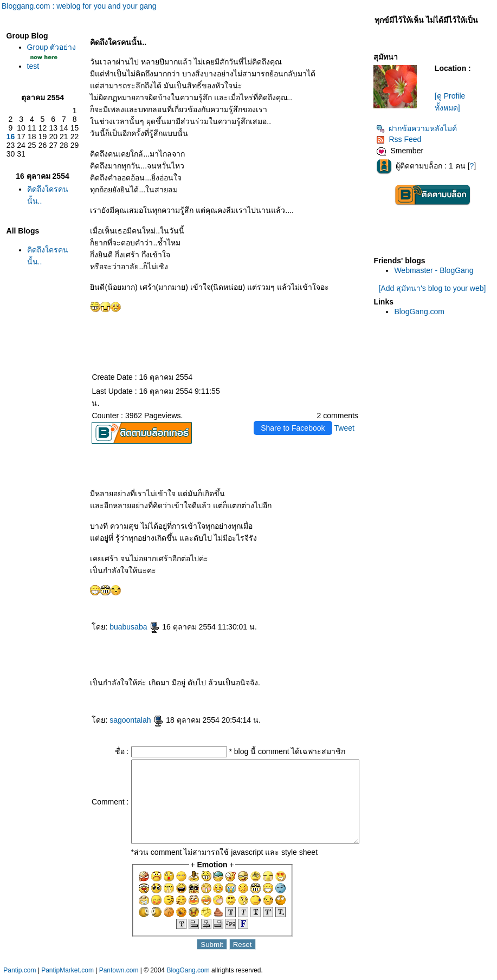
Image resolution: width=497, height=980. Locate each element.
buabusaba (117, 615)
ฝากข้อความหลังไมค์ (419, 128)
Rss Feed (401, 139)
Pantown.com (119, 975)
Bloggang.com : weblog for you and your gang (79, 6)
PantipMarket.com (67, 975)
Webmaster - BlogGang (436, 270)
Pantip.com (20, 975)
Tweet (347, 416)
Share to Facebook (295, 416)
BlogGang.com (422, 311)
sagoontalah (119, 708)
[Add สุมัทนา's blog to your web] (435, 288)
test (31, 75)
